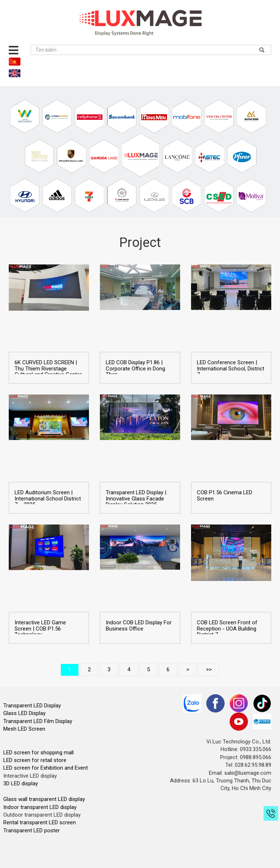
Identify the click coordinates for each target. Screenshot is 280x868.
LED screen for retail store (35, 760)
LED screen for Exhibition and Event (46, 768)
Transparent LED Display (32, 706)
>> (209, 669)
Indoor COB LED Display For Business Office (139, 626)
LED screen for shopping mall (38, 753)
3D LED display (21, 783)
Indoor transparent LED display (40, 807)
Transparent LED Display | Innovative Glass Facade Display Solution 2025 (136, 499)
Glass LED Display (24, 713)
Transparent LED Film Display (38, 721)
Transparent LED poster (32, 830)
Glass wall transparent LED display (44, 799)
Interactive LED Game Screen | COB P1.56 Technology (40, 629)
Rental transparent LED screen (40, 822)
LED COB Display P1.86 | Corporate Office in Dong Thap (135, 369)
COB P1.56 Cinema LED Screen (225, 496)
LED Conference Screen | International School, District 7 (231, 369)
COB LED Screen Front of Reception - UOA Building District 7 (227, 629)
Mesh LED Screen (24, 729)
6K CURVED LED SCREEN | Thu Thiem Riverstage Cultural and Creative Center (48, 369)
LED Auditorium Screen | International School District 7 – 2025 (48, 499)
